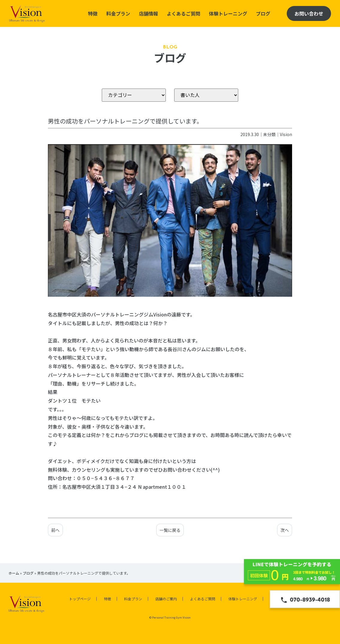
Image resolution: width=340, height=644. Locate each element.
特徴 (93, 13)
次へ (285, 530)
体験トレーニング (228, 13)
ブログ (263, 13)
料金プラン (118, 13)
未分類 (269, 134)
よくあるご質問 (183, 13)
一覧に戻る (170, 530)
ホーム (14, 573)
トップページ (80, 599)
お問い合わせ (309, 13)
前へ (55, 530)
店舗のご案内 (166, 599)
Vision (286, 134)
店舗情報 (148, 13)
